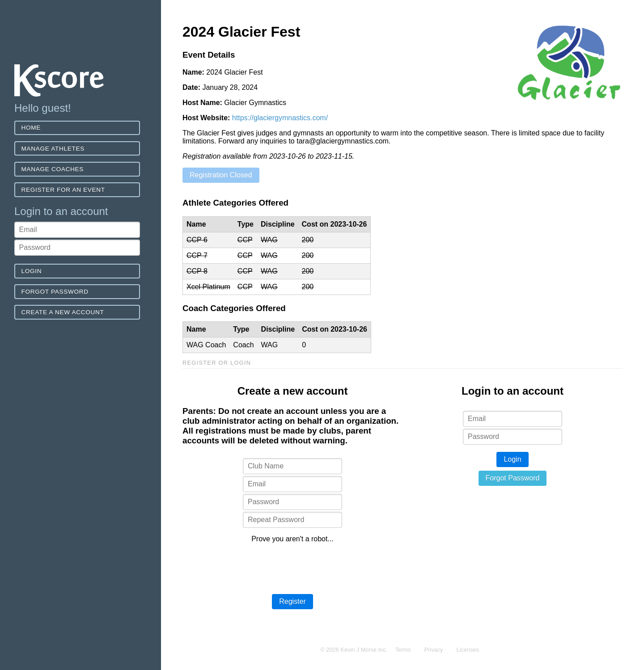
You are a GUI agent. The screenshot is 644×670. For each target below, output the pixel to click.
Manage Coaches (53, 169)
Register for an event (63, 190)
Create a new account (63, 312)
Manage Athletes (53, 149)
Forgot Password (55, 292)
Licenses (468, 650)
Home (31, 128)
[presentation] (292, 568)
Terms (403, 650)
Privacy (434, 650)
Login (32, 271)
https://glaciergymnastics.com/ (280, 118)
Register (292, 601)
